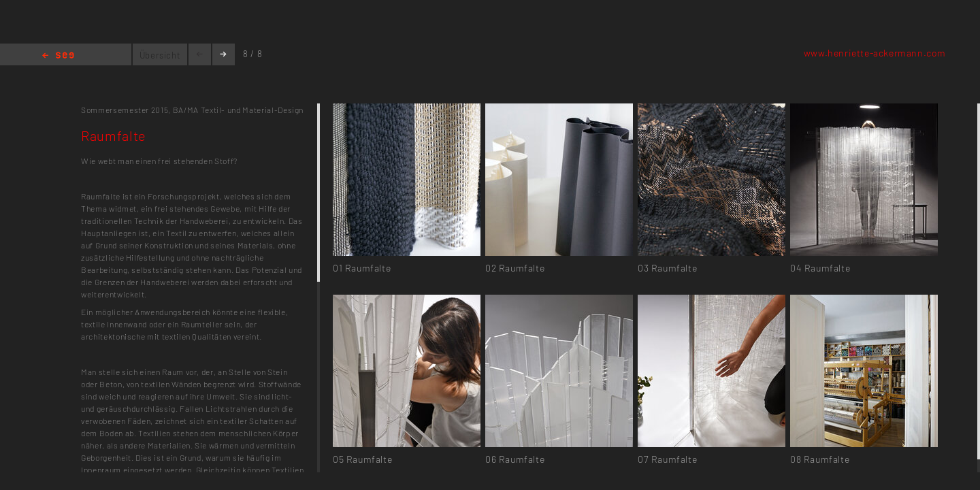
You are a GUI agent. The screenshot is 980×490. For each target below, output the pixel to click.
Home (58, 56)
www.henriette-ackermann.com (875, 53)
